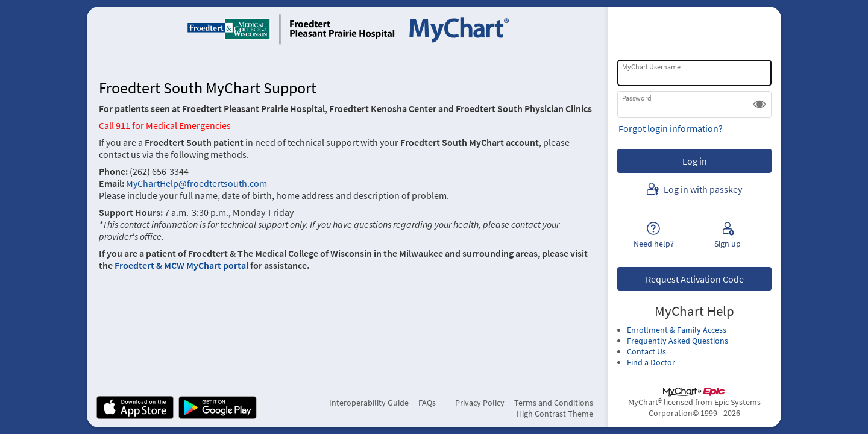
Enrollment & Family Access (677, 330)
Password (637, 98)
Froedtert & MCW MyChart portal (181, 265)
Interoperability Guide (369, 403)
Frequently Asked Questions (678, 341)
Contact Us (646, 351)
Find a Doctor (651, 362)
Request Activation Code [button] (695, 279)
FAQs (427, 403)
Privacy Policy (480, 403)
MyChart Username (651, 67)
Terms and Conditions (554, 403)
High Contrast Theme (555, 414)
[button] (759, 104)
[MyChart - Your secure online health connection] (348, 29)
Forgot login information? (671, 128)
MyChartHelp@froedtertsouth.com (196, 183)
